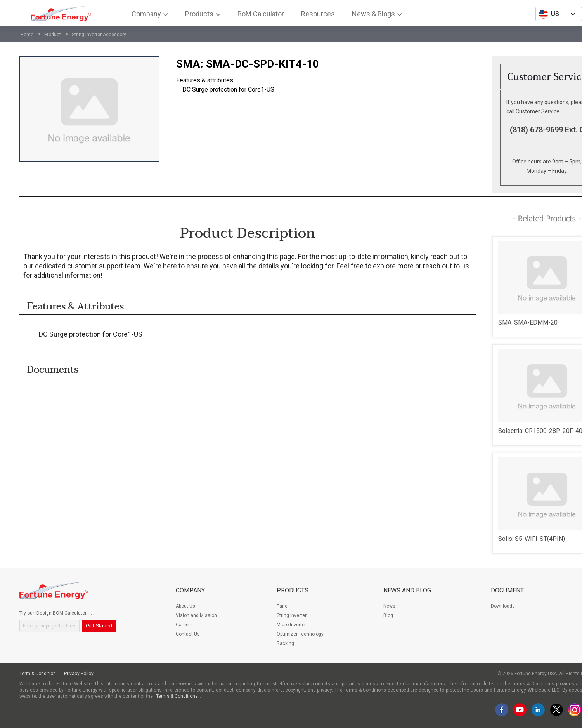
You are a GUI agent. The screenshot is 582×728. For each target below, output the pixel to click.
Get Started (99, 626)
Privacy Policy (79, 674)
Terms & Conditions (177, 696)
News (389, 606)
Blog (388, 615)
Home (27, 35)
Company (146, 14)
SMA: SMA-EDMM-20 (528, 322)
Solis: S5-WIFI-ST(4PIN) (532, 539)
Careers (184, 625)
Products (199, 14)
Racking (285, 643)
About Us (185, 606)
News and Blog (407, 590)
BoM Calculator (261, 14)
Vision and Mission (196, 615)
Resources (318, 14)
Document (507, 590)
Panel (283, 606)
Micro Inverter (291, 625)
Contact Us (188, 634)
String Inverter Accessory (99, 35)
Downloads (503, 606)
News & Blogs (373, 14)
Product (53, 35)
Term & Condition (38, 674)
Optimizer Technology (300, 634)
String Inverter (292, 615)
